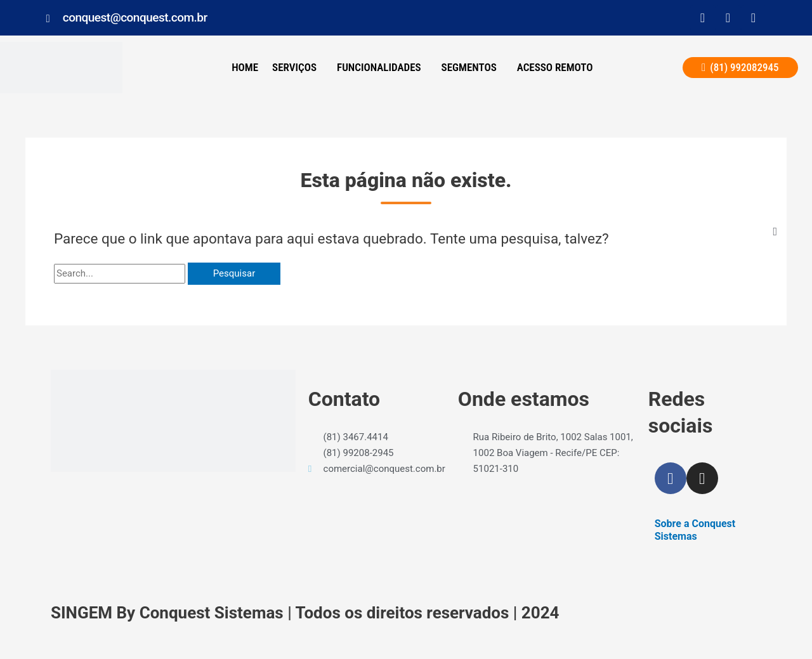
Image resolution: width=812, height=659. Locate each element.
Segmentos (469, 67)
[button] (298, 68)
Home (245, 67)
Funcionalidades (379, 67)
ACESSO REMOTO (555, 67)
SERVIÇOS (294, 67)
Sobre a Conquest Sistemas (695, 530)
